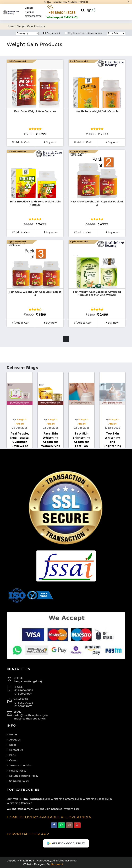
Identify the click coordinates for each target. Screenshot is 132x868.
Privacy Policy (18, 771)
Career (13, 760)
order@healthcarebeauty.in (31, 715)
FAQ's (13, 755)
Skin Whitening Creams (59, 799)
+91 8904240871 (23, 694)
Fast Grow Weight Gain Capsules (35, 111)
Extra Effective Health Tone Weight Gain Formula (35, 203)
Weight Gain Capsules (48, 809)
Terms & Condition (21, 765)
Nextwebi (57, 864)
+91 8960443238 (23, 690)
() (91, 10)
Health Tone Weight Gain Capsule (97, 111)
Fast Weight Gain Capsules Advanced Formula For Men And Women (97, 293)
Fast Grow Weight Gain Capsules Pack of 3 (35, 293)
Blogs (13, 745)
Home (11, 26)
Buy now (50, 142)
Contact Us (16, 750)
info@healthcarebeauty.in (30, 719)
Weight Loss (72, 809)
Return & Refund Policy (24, 776)
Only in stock (52, 33)
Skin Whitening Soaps (90, 799)
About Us (15, 740)
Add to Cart (21, 142)
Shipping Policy (19, 781)
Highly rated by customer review (84, 33)
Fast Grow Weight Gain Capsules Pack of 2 (97, 203)
